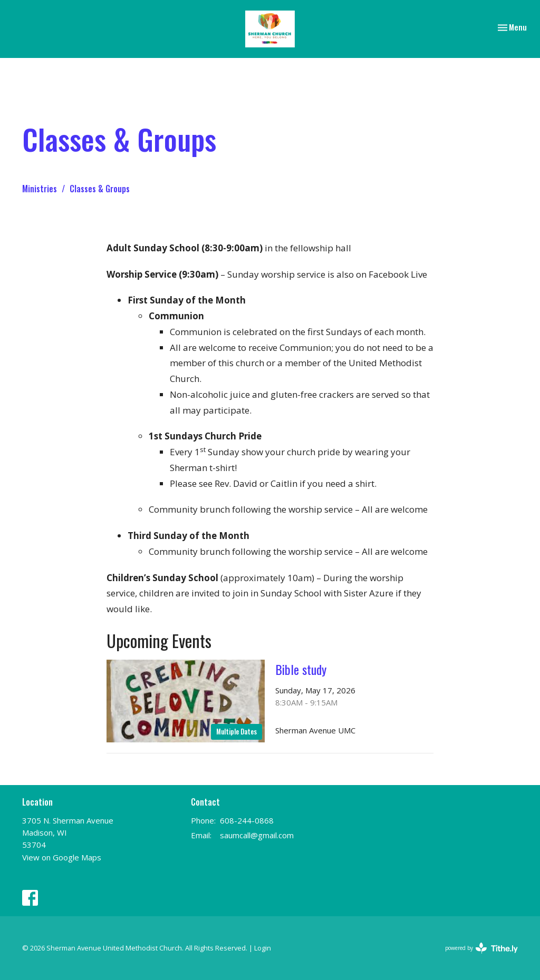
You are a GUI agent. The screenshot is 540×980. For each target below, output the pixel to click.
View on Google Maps (62, 857)
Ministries (40, 189)
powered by (481, 948)
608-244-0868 (247, 820)
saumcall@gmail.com (257, 835)
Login (263, 948)
